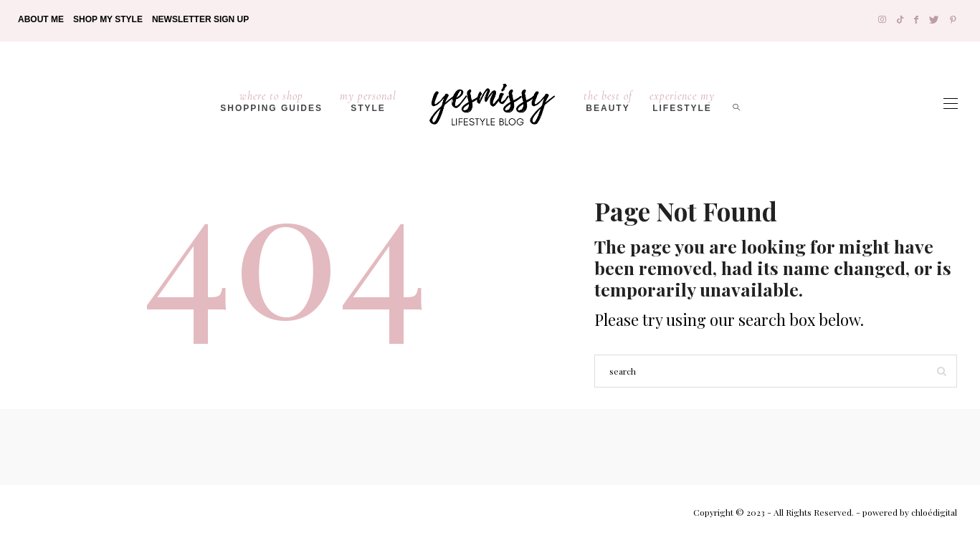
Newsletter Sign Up (200, 19)
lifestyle (682, 101)
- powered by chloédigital (905, 512)
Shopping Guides (271, 101)
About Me (41, 19)
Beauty (608, 101)
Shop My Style (108, 19)
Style (368, 101)
